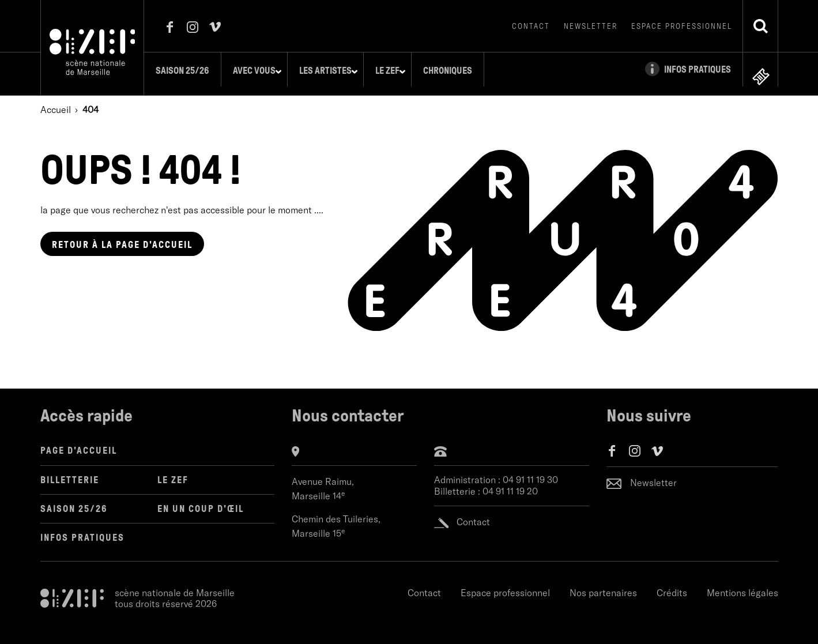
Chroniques (455, 71)
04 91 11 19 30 (530, 472)
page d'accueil (122, 236)
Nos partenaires (603, 584)
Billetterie (70, 471)
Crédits (672, 584)
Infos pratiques (82, 529)
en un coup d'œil (201, 500)
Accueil (56, 101)
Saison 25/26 (189, 71)
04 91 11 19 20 (510, 483)
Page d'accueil (79, 442)
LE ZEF (173, 471)
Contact (531, 26)
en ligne (761, 68)
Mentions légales (742, 584)
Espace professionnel (682, 26)
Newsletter (591, 26)
